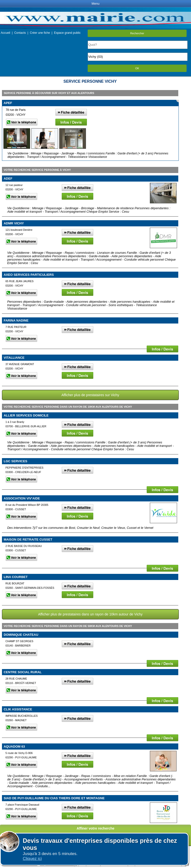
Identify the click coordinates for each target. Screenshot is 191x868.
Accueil (6, 33)
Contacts (20, 33)
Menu (95, 4)
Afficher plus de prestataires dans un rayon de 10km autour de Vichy (90, 614)
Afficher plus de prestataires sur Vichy (90, 395)
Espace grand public (67, 33)
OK (137, 68)
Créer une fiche (40, 33)
